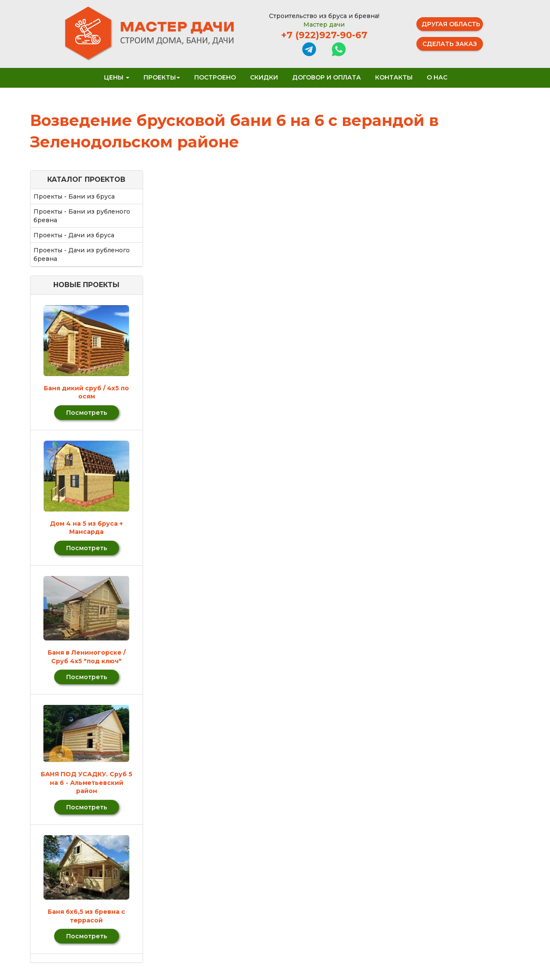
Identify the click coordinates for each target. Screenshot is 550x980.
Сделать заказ (450, 44)
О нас (437, 77)
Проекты (162, 77)
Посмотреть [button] (87, 413)
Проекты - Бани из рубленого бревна (82, 216)
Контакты (394, 77)
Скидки (264, 77)
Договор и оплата (327, 77)
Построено (215, 77)
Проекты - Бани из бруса (74, 196)
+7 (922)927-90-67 (324, 35)
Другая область (451, 24)
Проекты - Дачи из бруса (74, 235)
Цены (117, 77)
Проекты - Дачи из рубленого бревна (82, 254)
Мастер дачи (324, 24)
